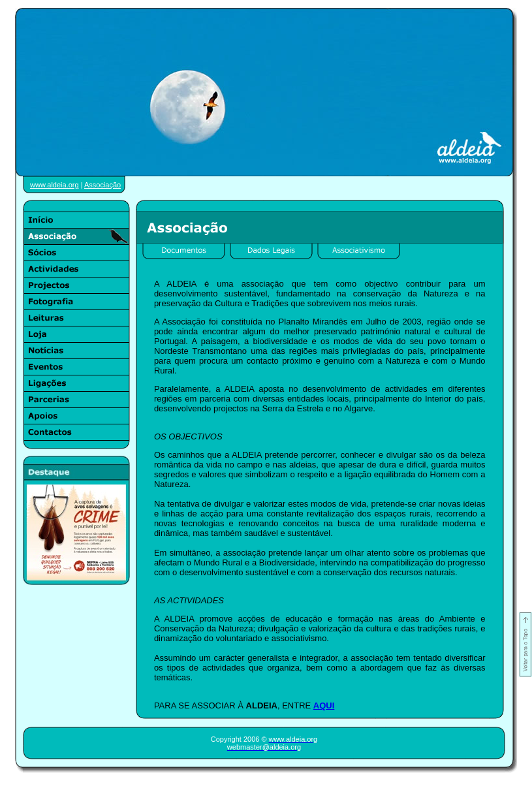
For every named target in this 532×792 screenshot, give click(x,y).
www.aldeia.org (55, 185)
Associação (102, 185)
